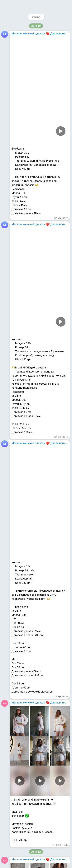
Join (53, 5)
